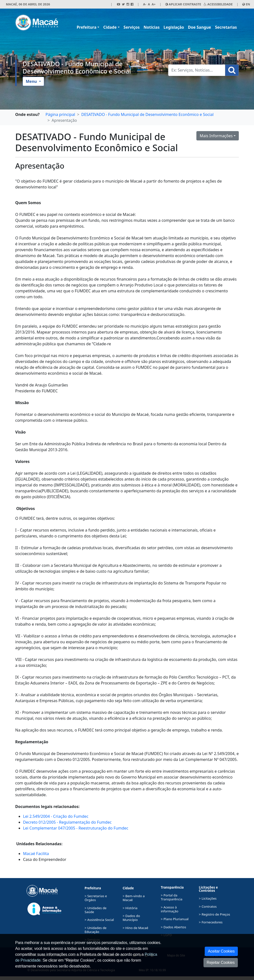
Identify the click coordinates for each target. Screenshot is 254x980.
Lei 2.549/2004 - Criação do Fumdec (56, 816)
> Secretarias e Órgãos (96, 898)
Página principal (60, 114)
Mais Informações (216, 136)
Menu (32, 81)
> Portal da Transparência (172, 897)
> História (130, 908)
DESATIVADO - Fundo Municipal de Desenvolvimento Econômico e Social (77, 67)
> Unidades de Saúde (95, 910)
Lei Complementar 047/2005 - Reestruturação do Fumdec (76, 828)
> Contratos (208, 906)
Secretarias (226, 27)
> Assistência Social (99, 920)
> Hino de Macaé (135, 928)
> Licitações (208, 898)
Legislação (174, 27)
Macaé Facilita (36, 854)
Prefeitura (87, 27)
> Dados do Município (131, 918)
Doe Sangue (200, 27)
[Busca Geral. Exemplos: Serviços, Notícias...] (197, 70)
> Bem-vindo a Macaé (134, 898)
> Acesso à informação (170, 909)
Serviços (132, 27)
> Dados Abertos (173, 927)
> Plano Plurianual (175, 919)
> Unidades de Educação (95, 930)
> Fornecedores (211, 922)
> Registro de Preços (214, 914)
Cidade (110, 27)
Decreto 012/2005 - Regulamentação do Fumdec (67, 822)
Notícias (152, 27)
